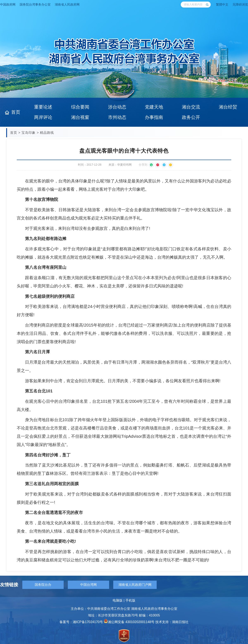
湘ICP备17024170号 (88, 622)
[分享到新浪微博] (158, 165)
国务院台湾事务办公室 (35, 4)
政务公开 (191, 117)
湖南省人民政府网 (67, 4)
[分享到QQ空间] (170, 165)
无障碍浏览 (240, 4)
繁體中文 (222, 4)
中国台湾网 (88, 585)
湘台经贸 (228, 107)
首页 (16, 112)
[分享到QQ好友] (164, 165)
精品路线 (47, 133)
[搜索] (207, 5)
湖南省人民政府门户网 (135, 585)
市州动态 (117, 117)
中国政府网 (8, 4)
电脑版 (118, 600)
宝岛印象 (29, 133)
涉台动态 (117, 107)
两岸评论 (43, 117)
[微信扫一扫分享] (151, 165)
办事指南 (154, 117)
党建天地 (154, 107)
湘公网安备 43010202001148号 (129, 622)
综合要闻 (80, 107)
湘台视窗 (80, 117)
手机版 (130, 600)
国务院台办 (43, 585)
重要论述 (43, 107)
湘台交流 (191, 107)
